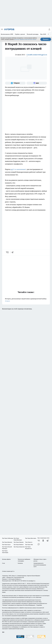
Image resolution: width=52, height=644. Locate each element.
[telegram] (13, 252)
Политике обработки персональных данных (25, 39)
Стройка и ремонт (20, 34)
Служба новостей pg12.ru (37, 55)
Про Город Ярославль (31, 538)
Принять (46, 39)
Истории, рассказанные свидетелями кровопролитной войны (26, 300)
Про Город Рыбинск (19, 545)
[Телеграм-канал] (15, 83)
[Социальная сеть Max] (37, 83)
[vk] (7, 252)
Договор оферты (6, 559)
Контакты (20, 563)
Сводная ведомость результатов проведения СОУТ (40, 565)
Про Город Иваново (19, 542)
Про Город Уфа (29, 545)
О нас (4, 563)
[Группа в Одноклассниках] (43, 541)
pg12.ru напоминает (18, 169)
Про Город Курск (6, 545)
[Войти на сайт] (49, 29)
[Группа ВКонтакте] (39, 541)
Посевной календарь (33, 34)
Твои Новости (29, 542)
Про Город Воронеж (7, 542)
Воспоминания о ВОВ (7, 34)
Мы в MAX (43, 34)
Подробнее (39, 605)
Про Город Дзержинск (19, 547)
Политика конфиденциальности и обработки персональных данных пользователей (23, 608)
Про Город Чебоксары (8, 538)
